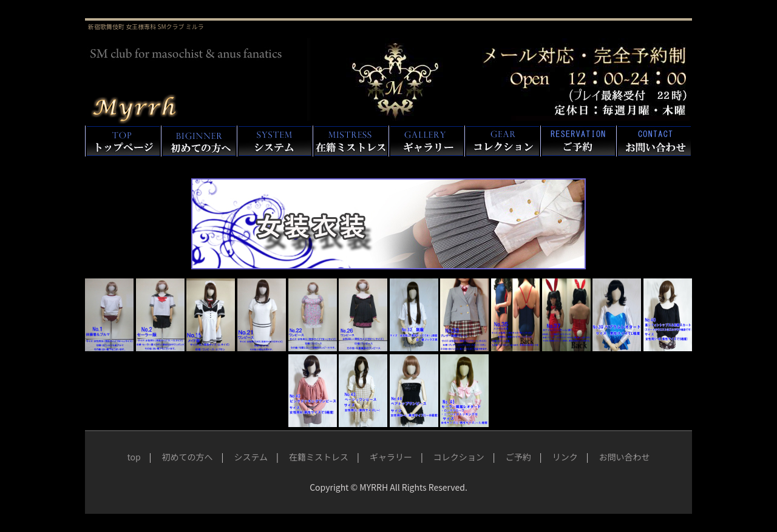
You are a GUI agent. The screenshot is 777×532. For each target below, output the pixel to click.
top (134, 457)
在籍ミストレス (319, 457)
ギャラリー (391, 457)
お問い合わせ (625, 457)
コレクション (459, 457)
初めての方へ (188, 457)
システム (251, 457)
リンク (565, 457)
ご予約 (518, 457)
